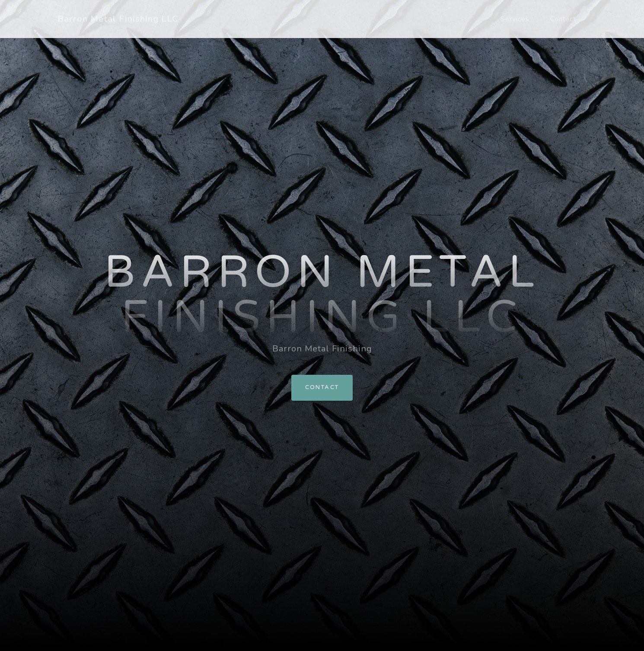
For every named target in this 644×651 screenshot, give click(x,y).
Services (515, 19)
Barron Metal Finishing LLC (118, 19)
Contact (563, 19)
